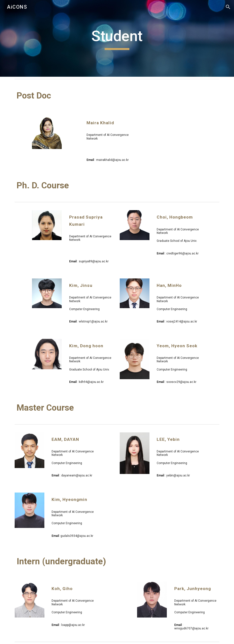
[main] (117, 38)
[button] (228, 7)
